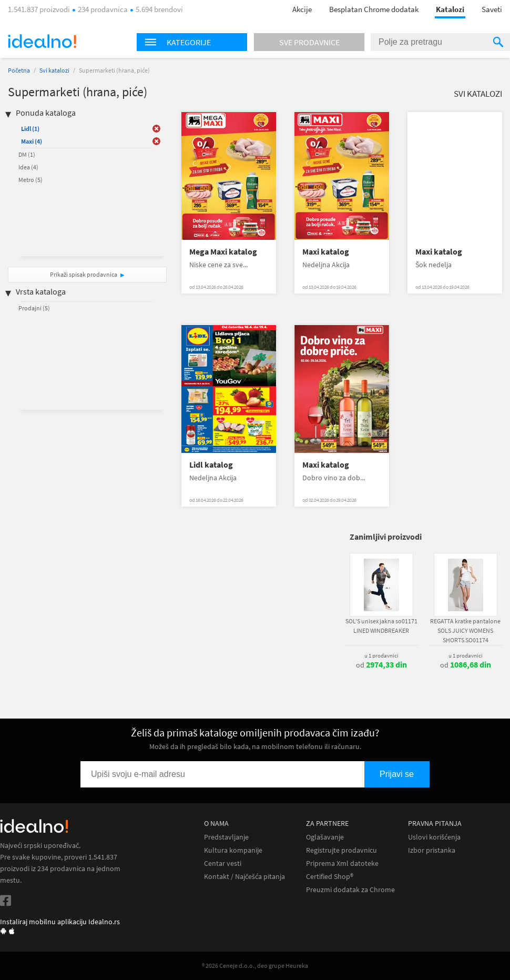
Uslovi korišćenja (434, 837)
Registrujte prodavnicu (341, 850)
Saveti (492, 9)
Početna (19, 70)
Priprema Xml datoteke (342, 863)
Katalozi (450, 9)
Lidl (30, 129)
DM (27, 154)
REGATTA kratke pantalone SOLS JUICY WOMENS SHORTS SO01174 (465, 630)
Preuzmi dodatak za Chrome (350, 890)
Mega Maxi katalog (223, 252)
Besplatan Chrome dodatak (374, 9)
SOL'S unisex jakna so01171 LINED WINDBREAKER (381, 626)
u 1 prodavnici (381, 655)
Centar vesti (223, 863)
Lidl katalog (211, 465)
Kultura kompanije (233, 850)
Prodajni (34, 308)
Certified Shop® (330, 877)
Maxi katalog (326, 252)
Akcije (302, 9)
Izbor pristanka (432, 850)
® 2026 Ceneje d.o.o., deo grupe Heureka (255, 966)
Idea (28, 167)
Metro (30, 180)
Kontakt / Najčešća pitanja (244, 877)
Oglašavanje (325, 837)
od (381, 665)
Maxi (32, 141)
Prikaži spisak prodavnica (84, 274)
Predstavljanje (226, 837)
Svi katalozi (54, 70)
